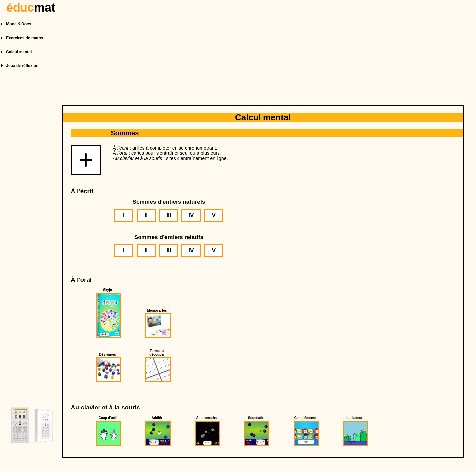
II (146, 215)
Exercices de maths (24, 38)
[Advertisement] (264, 49)
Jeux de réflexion (22, 66)
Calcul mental (19, 52)
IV (191, 215)
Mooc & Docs (19, 24)
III (169, 215)
